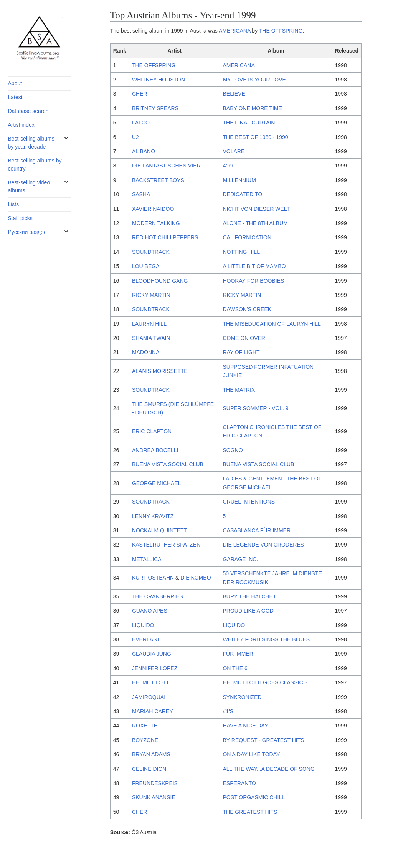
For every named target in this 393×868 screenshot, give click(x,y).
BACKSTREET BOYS (158, 180)
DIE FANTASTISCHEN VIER (166, 166)
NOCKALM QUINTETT (159, 530)
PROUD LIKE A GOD (248, 611)
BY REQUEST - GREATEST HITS (263, 740)
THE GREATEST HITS (250, 812)
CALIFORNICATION (247, 237)
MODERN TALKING (156, 223)
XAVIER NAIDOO (153, 209)
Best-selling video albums (29, 186)
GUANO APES (150, 611)
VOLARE (234, 151)
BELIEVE (234, 94)
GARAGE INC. (240, 559)
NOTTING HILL (241, 252)
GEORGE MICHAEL (157, 483)
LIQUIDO (143, 625)
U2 (135, 137)
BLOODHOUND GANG (160, 281)
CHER (140, 94)
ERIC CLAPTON (152, 431)
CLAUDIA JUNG (152, 654)
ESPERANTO (239, 783)
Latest (15, 97)
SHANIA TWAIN (151, 338)
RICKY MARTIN (151, 295)
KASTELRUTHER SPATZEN (166, 545)
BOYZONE (145, 740)
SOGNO (233, 450)
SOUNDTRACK (151, 252)
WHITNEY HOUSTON (159, 80)
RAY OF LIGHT (241, 352)
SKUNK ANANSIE (154, 797)
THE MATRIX (239, 390)
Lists (13, 204)
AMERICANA (234, 31)
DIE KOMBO (196, 578)
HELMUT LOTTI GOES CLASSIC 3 (265, 682)
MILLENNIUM (239, 180)
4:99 (228, 166)
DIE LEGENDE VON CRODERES (263, 545)
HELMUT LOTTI (151, 682)
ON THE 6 (235, 668)
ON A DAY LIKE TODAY (251, 754)
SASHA (141, 194)
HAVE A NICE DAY (245, 726)
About (15, 83)
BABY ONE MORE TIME (252, 108)
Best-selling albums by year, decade (31, 143)
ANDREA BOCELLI (155, 450)
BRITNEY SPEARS (155, 108)
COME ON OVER (244, 338)
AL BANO (144, 151)
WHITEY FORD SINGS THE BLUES (266, 639)
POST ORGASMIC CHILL (254, 797)
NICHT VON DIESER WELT (256, 209)
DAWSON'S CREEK (247, 309)
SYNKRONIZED (242, 697)
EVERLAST (146, 639)
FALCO (141, 123)
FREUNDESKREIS (155, 783)
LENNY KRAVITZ (153, 516)
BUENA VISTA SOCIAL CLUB (168, 464)
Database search (28, 111)
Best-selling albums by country (35, 165)
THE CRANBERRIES (158, 596)
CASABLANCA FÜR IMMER (257, 530)
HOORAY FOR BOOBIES (253, 281)
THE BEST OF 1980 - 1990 (255, 137)
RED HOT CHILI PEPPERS (165, 237)
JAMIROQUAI (149, 697)
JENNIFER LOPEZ (155, 668)
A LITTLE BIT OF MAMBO (254, 266)
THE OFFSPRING (281, 31)
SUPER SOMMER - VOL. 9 (255, 408)
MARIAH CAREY (153, 711)
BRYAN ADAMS (151, 754)
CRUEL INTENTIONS (249, 502)
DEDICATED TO (242, 194)
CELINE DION (149, 769)
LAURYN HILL (149, 324)
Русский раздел (27, 232)
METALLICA (147, 559)
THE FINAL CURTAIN (249, 123)
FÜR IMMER (238, 654)
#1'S (228, 711)
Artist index (21, 125)
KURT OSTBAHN (153, 578)
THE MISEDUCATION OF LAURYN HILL (272, 324)
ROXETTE (145, 726)
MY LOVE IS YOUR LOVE (254, 80)
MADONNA (146, 352)
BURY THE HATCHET (249, 596)
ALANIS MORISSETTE (160, 371)
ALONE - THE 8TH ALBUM (255, 223)
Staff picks (20, 218)
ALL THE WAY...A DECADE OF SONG (268, 769)
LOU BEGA (146, 266)
